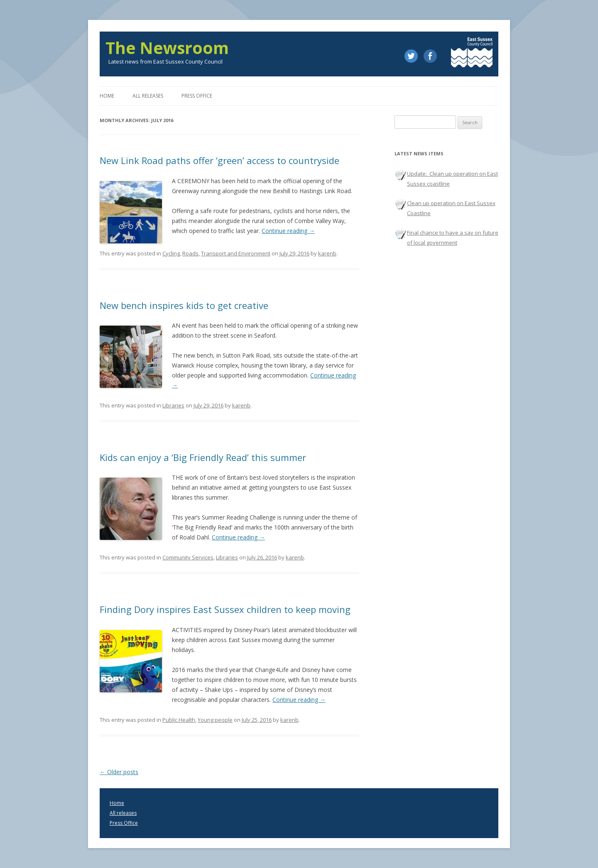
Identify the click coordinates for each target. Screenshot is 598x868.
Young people (215, 720)
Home (107, 96)
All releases (148, 96)
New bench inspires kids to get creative (184, 305)
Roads (190, 253)
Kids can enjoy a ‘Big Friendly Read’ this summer (203, 457)
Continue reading (288, 231)
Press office (197, 96)
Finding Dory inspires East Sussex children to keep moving (225, 609)
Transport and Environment (236, 253)
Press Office (124, 823)
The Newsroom (167, 48)
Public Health (179, 720)
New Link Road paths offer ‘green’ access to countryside (219, 160)
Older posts (119, 772)
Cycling (171, 253)
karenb (327, 253)
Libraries (173, 405)
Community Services (188, 557)
